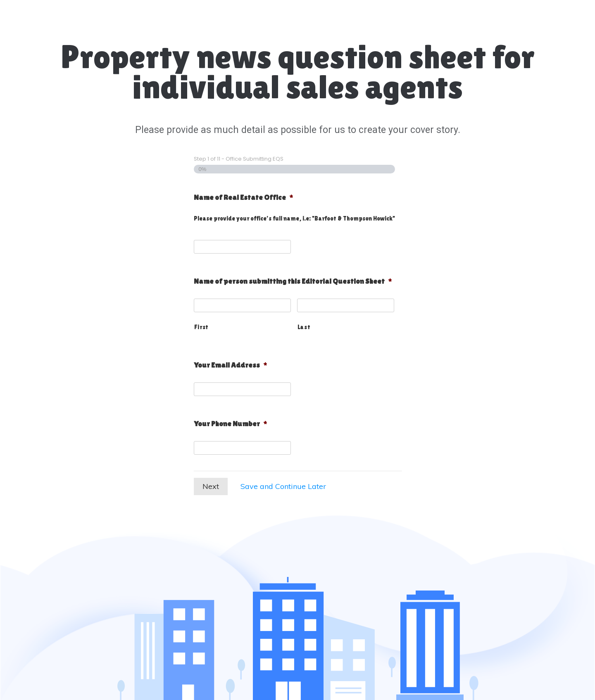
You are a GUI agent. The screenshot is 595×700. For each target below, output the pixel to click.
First (201, 327)
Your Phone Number (230, 424)
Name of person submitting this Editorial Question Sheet (293, 281)
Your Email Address (230, 365)
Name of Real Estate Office (243, 197)
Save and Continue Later (283, 486)
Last (304, 327)
